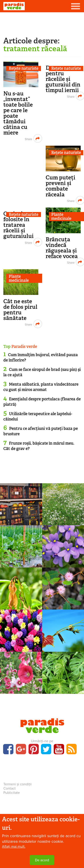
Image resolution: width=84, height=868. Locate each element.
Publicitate (12, 793)
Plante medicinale (19, 278)
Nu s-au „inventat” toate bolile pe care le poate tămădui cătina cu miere (18, 113)
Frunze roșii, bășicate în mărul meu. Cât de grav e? (39, 446)
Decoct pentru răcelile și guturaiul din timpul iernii (63, 79)
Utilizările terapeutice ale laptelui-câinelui (38, 416)
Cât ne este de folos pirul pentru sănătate (20, 310)
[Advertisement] (42, 23)
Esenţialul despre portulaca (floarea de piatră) (42, 402)
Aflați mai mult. (14, 847)
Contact (9, 788)
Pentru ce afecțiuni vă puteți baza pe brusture (41, 431)
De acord (42, 860)
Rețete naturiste (24, 68)
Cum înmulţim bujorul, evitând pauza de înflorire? (41, 357)
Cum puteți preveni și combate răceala (60, 186)
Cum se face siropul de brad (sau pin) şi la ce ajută (42, 372)
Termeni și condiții (17, 784)
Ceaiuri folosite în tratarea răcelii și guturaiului (18, 225)
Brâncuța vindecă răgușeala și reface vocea (62, 248)
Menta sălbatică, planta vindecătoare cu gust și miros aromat (41, 387)
